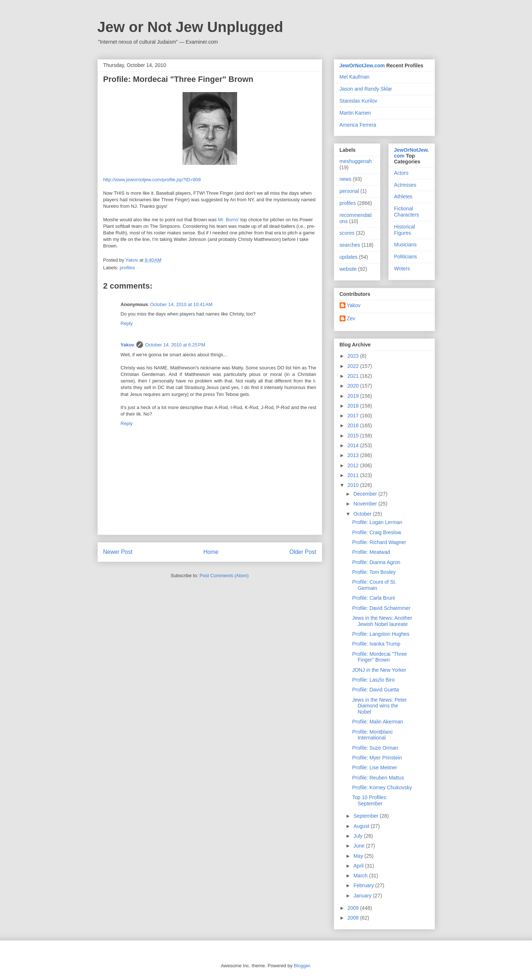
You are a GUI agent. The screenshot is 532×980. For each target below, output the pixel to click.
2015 (354, 436)
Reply (127, 323)
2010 (354, 485)
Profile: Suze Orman (375, 748)
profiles (127, 268)
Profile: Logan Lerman (377, 522)
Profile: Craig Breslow (377, 532)
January (363, 896)
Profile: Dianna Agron (376, 562)
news (346, 179)
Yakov (128, 345)
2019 (354, 396)
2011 (354, 475)
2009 (354, 908)
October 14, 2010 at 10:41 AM (181, 304)
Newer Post (118, 552)
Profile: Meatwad (371, 552)
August (362, 826)
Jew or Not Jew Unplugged (190, 27)
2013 (354, 455)
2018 (354, 406)
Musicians (405, 245)
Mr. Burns (228, 220)
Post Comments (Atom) (224, 576)
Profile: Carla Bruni (373, 598)
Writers (402, 269)
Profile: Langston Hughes (381, 634)
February (364, 885)
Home (211, 552)
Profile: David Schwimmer (381, 608)
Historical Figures (405, 230)
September (367, 816)
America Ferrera (358, 125)
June (360, 846)
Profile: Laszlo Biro (373, 680)
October (363, 514)
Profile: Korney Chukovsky (382, 787)
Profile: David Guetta (375, 690)
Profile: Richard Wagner (379, 542)
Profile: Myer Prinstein (377, 758)
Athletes (403, 197)
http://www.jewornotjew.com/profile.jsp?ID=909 (152, 180)
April (359, 866)
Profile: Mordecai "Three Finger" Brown (379, 657)
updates (349, 257)
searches (350, 245)
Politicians (406, 257)
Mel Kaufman (355, 77)
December (366, 494)
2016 (354, 425)
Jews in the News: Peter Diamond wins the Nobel (379, 706)
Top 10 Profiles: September (370, 800)
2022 (354, 366)
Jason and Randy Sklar (366, 89)
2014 (354, 445)
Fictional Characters (407, 212)
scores (347, 233)
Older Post (303, 552)
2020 (354, 386)
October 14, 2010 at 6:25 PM (175, 345)
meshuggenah (356, 161)
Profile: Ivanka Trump (376, 644)
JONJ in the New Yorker (379, 670)
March (361, 876)
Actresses (405, 185)
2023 (354, 356)
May (359, 856)
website (348, 269)
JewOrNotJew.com (362, 66)
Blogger (302, 966)
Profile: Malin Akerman (377, 722)
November (366, 504)
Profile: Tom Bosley (374, 572)
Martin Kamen (355, 113)
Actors (401, 173)
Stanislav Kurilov (359, 101)
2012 (354, 465)
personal (349, 191)
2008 (354, 918)
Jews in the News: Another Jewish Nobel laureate (382, 621)
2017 (354, 416)
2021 (354, 376)
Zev (351, 318)
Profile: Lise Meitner (375, 767)
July (359, 836)
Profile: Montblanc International (372, 735)
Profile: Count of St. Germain (374, 585)
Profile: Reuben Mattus (378, 778)
